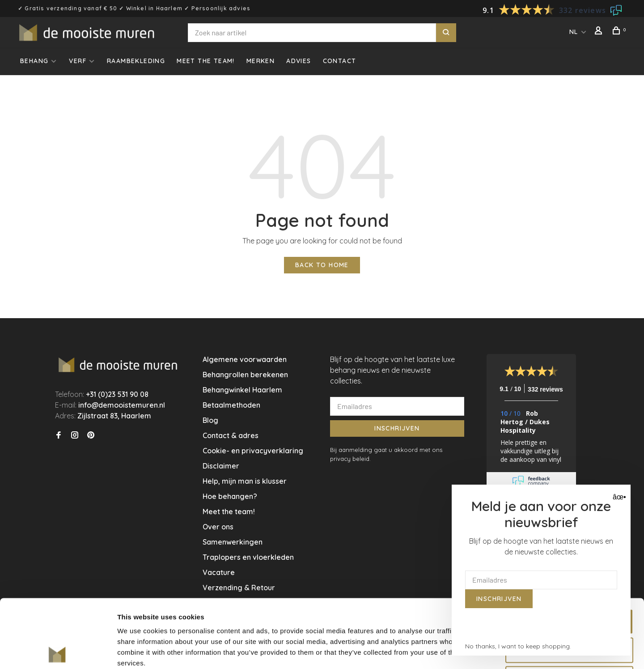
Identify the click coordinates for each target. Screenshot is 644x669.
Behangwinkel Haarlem (242, 390)
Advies (299, 61)
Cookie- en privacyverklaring (253, 451)
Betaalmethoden (231, 405)
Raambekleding (136, 61)
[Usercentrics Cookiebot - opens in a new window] (58, 652)
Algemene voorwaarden (245, 359)
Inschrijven (397, 428)
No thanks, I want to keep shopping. (518, 646)
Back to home (322, 265)
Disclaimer (221, 466)
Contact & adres (231, 435)
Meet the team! (206, 61)
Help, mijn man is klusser (245, 481)
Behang (34, 61)
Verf (78, 61)
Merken (261, 61)
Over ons (218, 527)
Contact (340, 61)
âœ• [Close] (618, 497)
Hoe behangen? (230, 496)
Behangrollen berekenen (245, 375)
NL (574, 32)
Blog (210, 420)
